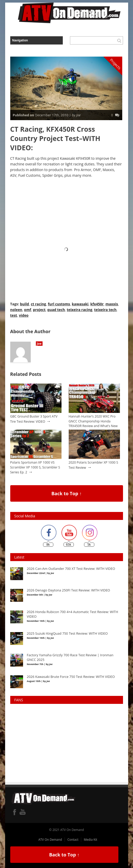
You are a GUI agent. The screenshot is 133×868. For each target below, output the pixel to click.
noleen (16, 310)
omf (28, 310)
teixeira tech (105, 310)
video (24, 315)
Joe (39, 344)
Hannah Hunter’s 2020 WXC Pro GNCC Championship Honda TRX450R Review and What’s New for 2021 (93, 423)
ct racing (38, 304)
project (39, 310)
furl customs (59, 304)
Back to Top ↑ (66, 493)
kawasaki (80, 304)
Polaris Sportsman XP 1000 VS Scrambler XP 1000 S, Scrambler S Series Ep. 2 (35, 467)
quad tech (56, 310)
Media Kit (90, 840)
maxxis (112, 304)
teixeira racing (80, 310)
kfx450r (97, 304)
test (14, 315)
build (24, 304)
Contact (73, 840)
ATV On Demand (50, 840)
